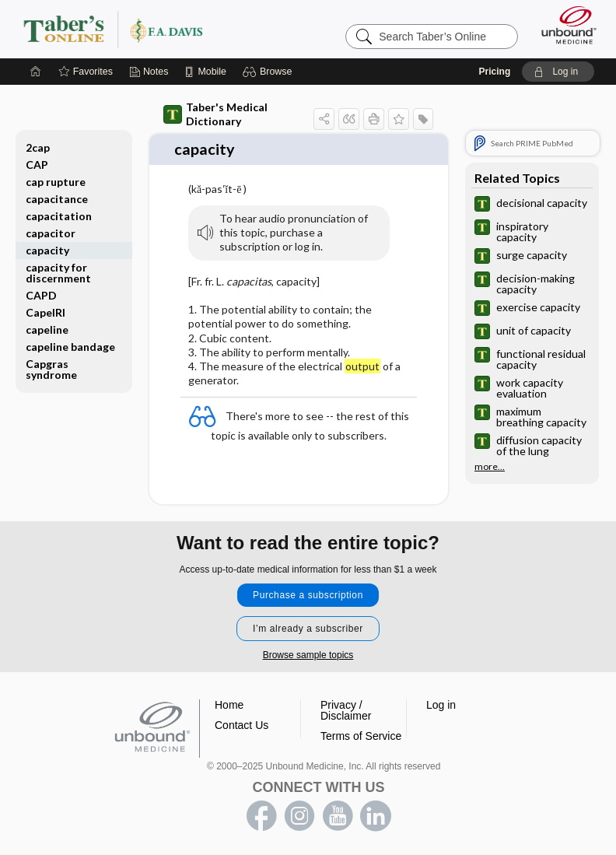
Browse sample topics (308, 654)
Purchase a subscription (308, 594)
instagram (299, 815)
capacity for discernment (58, 273)
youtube (338, 815)
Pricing (495, 72)
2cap (38, 147)
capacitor (51, 233)
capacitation (59, 216)
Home (229, 703)
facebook (261, 815)
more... (490, 467)
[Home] (36, 72)
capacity (47, 250)
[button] (269, 72)
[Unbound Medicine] (564, 25)
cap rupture (56, 182)
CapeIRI (45, 312)
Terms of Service (361, 734)
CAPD (41, 295)
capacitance (57, 199)
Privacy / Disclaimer (346, 709)
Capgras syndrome (51, 369)
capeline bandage (70, 347)
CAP (37, 165)
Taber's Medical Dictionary (215, 114)
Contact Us (241, 724)
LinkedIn (376, 815)
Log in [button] (441, 703)
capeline (47, 329)
